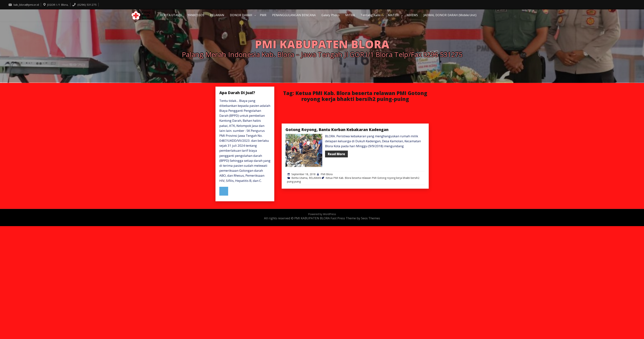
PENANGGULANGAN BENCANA (294, 15)
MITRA (350, 15)
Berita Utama (299, 206)
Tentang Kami (370, 15)
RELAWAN (217, 15)
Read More (336, 182)
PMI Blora (327, 203)
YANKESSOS (196, 15)
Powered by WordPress (322, 214)
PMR (263, 15)
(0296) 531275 (84, 5)
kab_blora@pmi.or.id (24, 5)
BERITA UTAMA (171, 15)
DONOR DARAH (241, 15)
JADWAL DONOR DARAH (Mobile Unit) (450, 15)
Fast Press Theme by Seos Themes (355, 218)
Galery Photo (330, 15)
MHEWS (412, 15)
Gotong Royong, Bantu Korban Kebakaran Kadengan (337, 158)
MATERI (394, 15)
